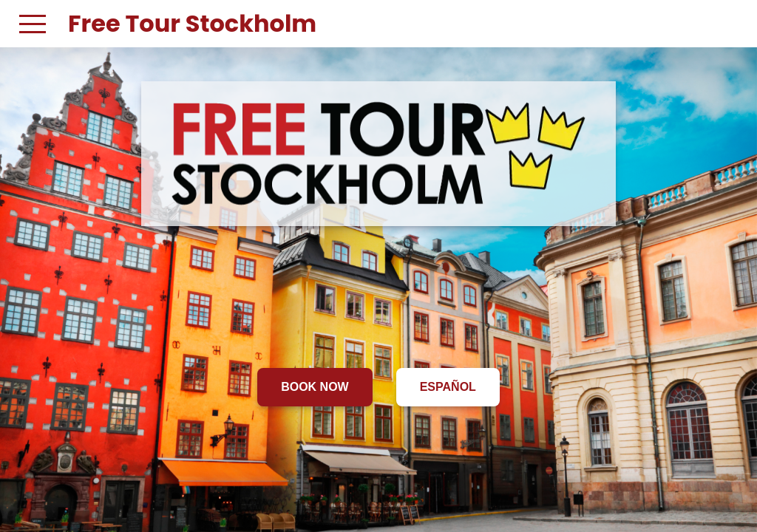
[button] (33, 24)
